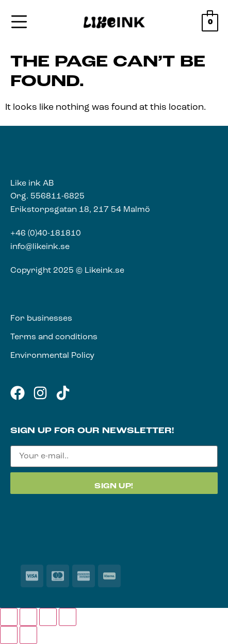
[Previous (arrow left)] (9, 635)
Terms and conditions (54, 337)
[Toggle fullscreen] (28, 617)
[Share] (48, 617)
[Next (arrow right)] (28, 635)
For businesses (41, 319)
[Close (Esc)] (68, 617)
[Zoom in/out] (9, 617)
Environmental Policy (52, 356)
